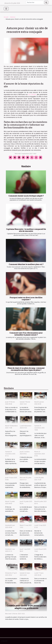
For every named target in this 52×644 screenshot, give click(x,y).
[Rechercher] (35, 2)
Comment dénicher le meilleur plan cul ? (26, 264)
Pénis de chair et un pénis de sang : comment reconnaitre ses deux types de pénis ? (26, 369)
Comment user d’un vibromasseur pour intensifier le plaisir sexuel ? (26, 334)
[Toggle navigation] (6, 9)
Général (13, 17)
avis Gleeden (32, 94)
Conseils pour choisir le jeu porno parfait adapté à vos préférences (26, 607)
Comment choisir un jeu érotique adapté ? (26, 196)
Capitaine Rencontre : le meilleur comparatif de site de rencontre (26, 230)
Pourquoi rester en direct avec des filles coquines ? (26, 299)
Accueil (6, 17)
